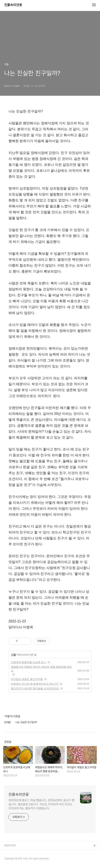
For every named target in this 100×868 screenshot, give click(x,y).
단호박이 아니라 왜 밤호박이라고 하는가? (35, 684)
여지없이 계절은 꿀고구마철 (27, 679)
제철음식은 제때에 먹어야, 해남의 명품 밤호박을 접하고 (41, 669)
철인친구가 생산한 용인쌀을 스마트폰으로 (35, 688)
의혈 (13, 655)
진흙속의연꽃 (13, 5)
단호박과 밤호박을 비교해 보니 (28, 662)
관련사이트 (10, 845)
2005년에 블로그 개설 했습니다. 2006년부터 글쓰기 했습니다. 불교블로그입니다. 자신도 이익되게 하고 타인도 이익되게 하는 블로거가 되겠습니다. (41, 804)
